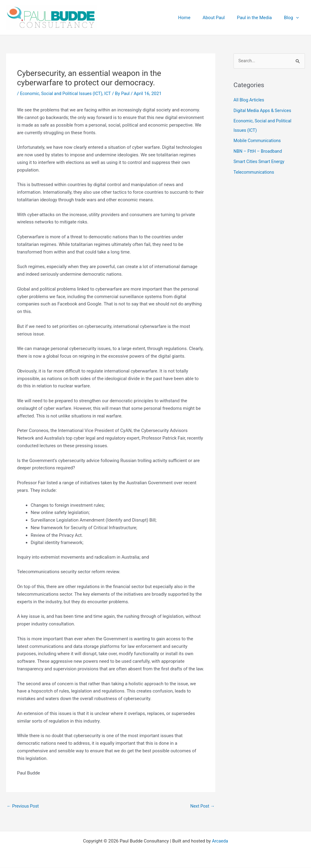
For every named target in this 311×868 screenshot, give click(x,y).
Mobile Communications (258, 140)
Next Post (202, 806)
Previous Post (24, 806)
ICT (111, 94)
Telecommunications (255, 171)
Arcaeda (220, 841)
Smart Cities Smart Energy (260, 161)
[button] (297, 18)
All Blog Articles (249, 100)
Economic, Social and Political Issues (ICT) (63, 94)
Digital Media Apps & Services (264, 111)
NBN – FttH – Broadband (259, 151)
